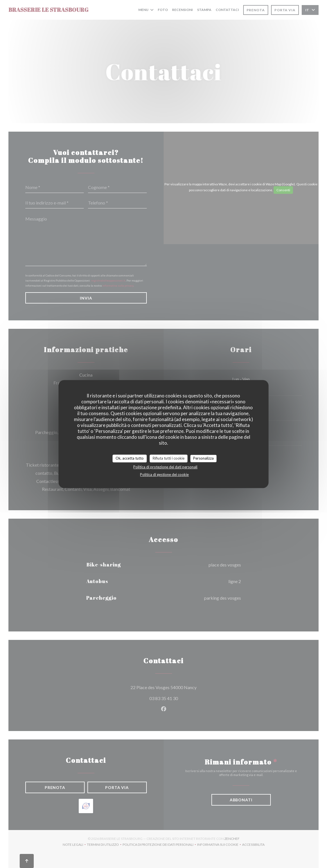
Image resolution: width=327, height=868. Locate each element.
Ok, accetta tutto (130, 458)
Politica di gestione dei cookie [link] (164, 475)
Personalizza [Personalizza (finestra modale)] (203, 458)
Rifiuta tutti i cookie (169, 458)
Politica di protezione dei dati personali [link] (165, 467)
